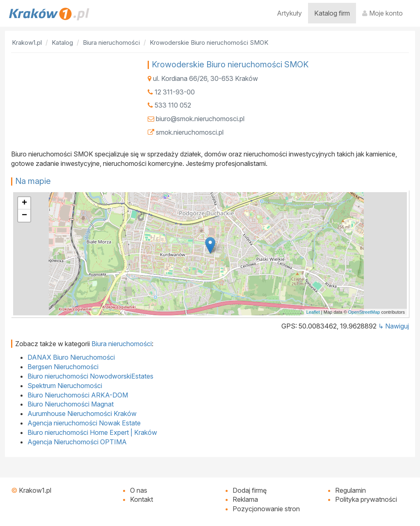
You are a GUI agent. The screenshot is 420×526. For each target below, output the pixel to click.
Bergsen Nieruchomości (63, 367)
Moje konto (382, 13)
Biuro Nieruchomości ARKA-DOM (78, 395)
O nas (139, 490)
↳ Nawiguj (394, 326)
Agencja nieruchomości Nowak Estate (84, 423)
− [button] (24, 216)
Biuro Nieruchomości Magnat (71, 404)
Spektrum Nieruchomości (65, 386)
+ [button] (24, 203)
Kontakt (142, 499)
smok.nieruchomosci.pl (190, 132)
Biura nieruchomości (122, 344)
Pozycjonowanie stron (266, 509)
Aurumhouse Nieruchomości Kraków (82, 413)
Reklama (245, 499)
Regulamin (350, 490)
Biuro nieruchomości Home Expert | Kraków (92, 432)
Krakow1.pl (35, 490)
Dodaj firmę (250, 490)
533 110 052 (173, 105)
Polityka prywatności (366, 499)
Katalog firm (332, 13)
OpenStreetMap (364, 312)
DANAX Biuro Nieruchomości (71, 357)
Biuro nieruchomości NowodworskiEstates (90, 376)
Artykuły (289, 13)
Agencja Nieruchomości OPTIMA (77, 442)
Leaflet (313, 312)
